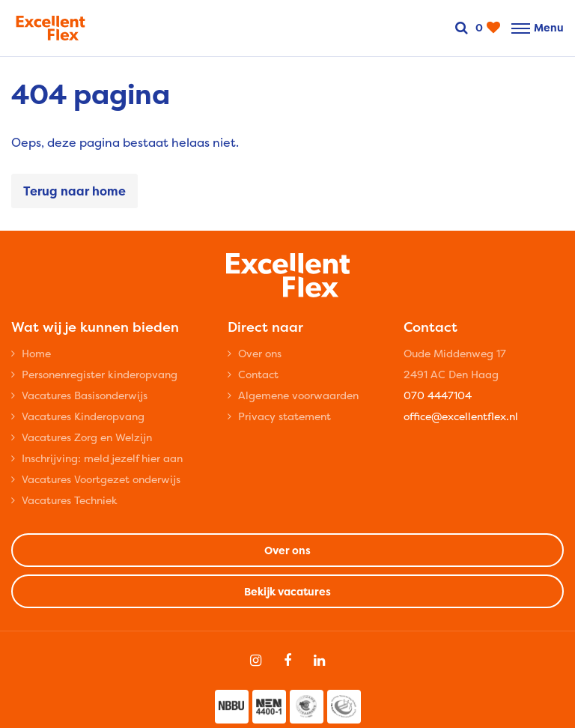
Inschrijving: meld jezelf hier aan (102, 458)
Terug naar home (74, 191)
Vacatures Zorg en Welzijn (87, 437)
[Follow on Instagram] (256, 661)
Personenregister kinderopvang (100, 374)
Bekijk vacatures (287, 591)
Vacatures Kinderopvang (83, 416)
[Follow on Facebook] (287, 661)
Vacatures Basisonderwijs (85, 395)
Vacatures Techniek (70, 500)
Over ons (260, 353)
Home (36, 353)
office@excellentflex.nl (461, 416)
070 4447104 (438, 395)
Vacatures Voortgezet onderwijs (101, 479)
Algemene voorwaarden (298, 395)
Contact (258, 374)
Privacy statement (285, 416)
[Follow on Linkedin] (319, 661)
